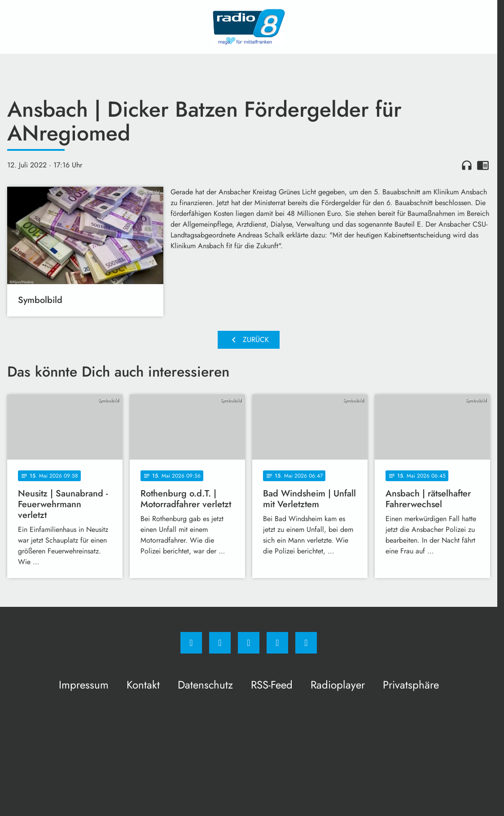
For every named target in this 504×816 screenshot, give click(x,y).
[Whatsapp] (249, 643)
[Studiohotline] (277, 643)
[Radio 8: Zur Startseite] (249, 27)
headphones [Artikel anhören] (467, 165)
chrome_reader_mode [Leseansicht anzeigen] (483, 165)
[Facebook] (191, 643)
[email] (306, 643)
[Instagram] (220, 643)
